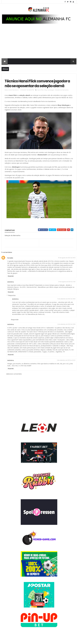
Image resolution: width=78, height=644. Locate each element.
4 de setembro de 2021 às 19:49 (66, 331)
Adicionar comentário (14, 381)
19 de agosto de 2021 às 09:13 (67, 265)
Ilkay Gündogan (49, 97)
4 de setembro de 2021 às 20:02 (66, 367)
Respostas (12, 303)
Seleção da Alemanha (62, 97)
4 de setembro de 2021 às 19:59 (66, 306)
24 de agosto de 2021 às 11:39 (67, 289)
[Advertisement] (39, 43)
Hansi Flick (40, 97)
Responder (11, 283)
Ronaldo (10, 265)
